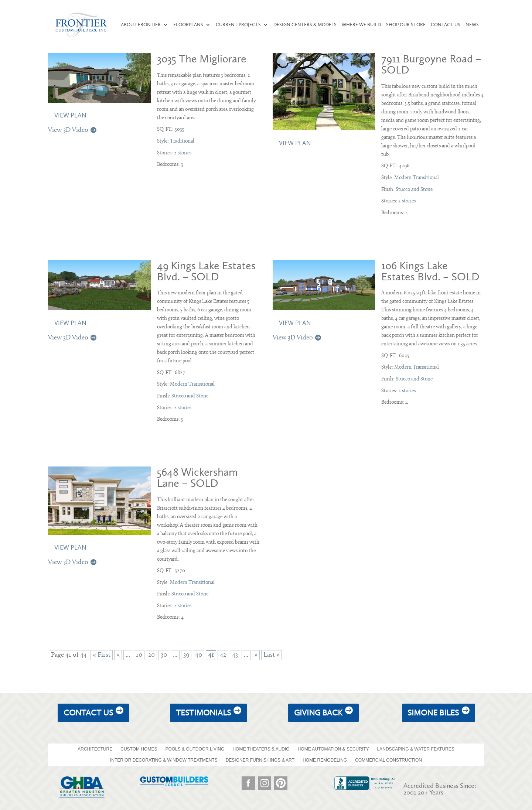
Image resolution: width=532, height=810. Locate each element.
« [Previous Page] (118, 655)
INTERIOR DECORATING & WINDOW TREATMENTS (164, 760)
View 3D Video (68, 130)
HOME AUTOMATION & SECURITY (333, 749)
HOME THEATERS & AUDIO (261, 749)
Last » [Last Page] (272, 655)
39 (186, 655)
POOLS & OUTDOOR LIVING (195, 749)
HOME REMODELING (325, 760)
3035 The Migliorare (202, 59)
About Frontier (141, 25)
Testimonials (203, 713)
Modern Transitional (417, 178)
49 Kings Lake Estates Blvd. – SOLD (206, 271)
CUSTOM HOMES (139, 749)
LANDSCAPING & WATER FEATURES (416, 749)
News (472, 25)
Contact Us (446, 25)
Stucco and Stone (414, 190)
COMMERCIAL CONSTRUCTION (388, 760)
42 (223, 655)
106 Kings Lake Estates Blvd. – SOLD (430, 271)
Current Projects (238, 25)
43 (235, 655)
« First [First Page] (102, 655)
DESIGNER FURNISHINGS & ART (260, 760)
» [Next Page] (256, 655)
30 (164, 655)
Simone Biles (433, 713)
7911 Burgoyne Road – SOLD (431, 64)
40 (199, 655)
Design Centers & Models (305, 25)
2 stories (183, 153)
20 (151, 655)
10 (139, 655)
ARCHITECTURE (95, 749)
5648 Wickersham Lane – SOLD (197, 478)
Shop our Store (406, 25)
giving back (318, 713)
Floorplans (188, 25)
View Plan (70, 115)
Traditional (182, 141)
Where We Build (361, 25)
